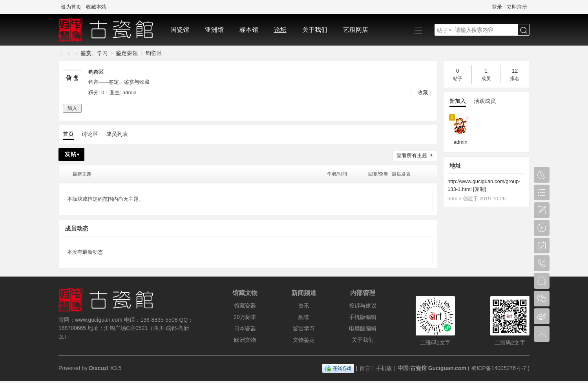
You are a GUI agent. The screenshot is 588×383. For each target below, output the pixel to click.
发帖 (71, 155)
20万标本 (245, 317)
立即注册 (517, 7)
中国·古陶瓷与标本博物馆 (62, 53)
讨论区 (90, 134)
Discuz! (99, 368)
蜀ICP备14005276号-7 (499, 368)
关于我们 (315, 30)
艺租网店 (356, 30)
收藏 (423, 93)
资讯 (304, 306)
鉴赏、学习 (94, 53)
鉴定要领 (127, 53)
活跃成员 (485, 101)
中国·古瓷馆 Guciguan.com (432, 368)
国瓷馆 (180, 30)
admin (129, 93)
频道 (304, 317)
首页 (68, 134)
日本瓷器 (245, 328)
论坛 (280, 30)
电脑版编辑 (363, 328)
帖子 (442, 30)
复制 (480, 189)
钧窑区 (154, 53)
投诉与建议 (363, 306)
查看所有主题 (412, 155)
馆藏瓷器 (245, 306)
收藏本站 (96, 7)
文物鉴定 (304, 340)
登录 (497, 7)
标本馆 (249, 30)
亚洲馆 (214, 30)
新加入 (458, 101)
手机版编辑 (363, 317)
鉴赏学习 (304, 328)
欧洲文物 (245, 340)
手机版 (384, 368)
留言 (365, 368)
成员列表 (117, 134)
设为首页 (71, 7)
